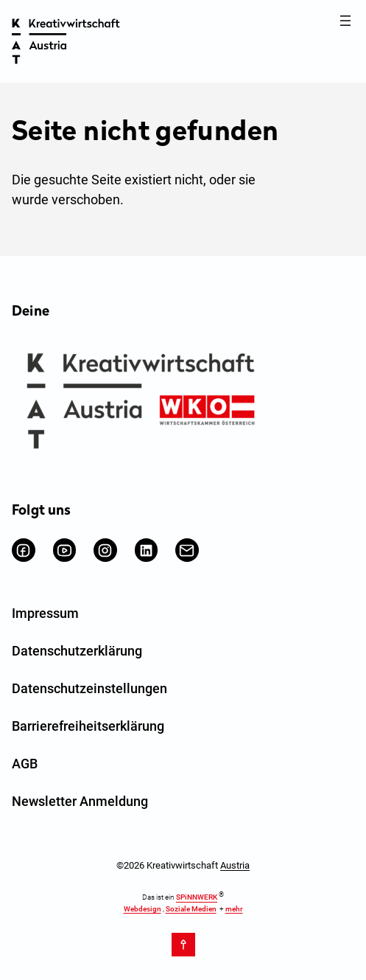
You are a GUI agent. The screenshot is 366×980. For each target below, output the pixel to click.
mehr (234, 909)
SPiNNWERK (197, 898)
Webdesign (142, 909)
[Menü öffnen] (345, 21)
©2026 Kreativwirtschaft (183, 865)
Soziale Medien (191, 909)
